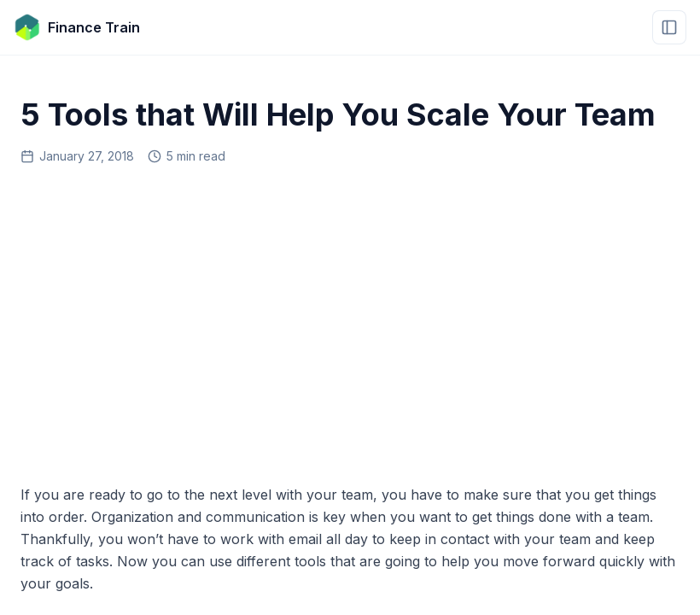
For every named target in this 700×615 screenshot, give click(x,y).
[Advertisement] (350, 319)
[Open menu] (669, 27)
